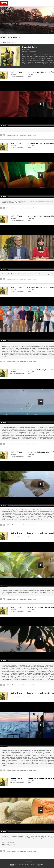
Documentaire (15, 135)
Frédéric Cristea (29, 47)
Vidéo (34, 135)
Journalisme (23, 135)
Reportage (29, 135)
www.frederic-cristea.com (29, 51)
